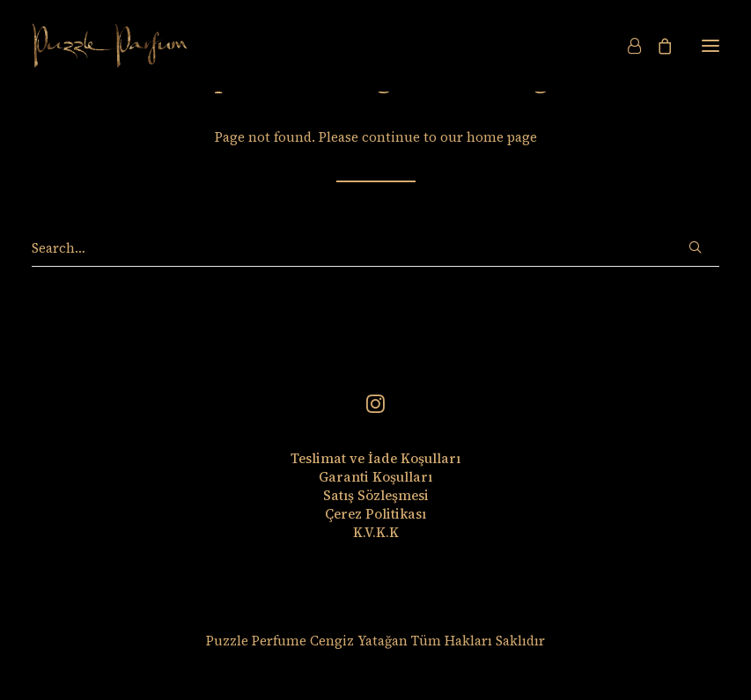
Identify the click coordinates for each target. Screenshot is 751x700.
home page (502, 137)
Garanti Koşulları (375, 477)
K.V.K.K (376, 532)
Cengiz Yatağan (359, 641)
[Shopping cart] (657, 46)
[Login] (626, 46)
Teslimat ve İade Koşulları (375, 458)
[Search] (375, 248)
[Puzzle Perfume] (110, 46)
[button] (711, 46)
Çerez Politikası (375, 514)
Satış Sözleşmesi (376, 495)
